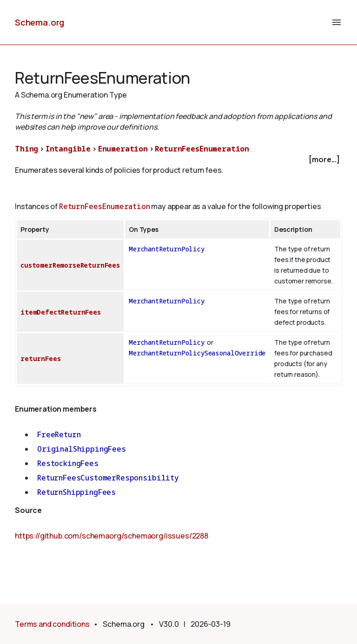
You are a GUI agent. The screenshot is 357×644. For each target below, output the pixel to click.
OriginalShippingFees (82, 449)
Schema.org (40, 22)
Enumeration (123, 149)
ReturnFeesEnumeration (202, 149)
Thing (26, 149)
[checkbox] (178, 160)
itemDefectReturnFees (61, 312)
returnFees (40, 358)
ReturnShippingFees (76, 492)
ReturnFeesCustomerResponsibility (108, 478)
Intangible (68, 149)
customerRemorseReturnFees (70, 265)
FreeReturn (59, 434)
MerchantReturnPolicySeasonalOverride (197, 353)
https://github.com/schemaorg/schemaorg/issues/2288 (112, 536)
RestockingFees (68, 463)
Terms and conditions (52, 624)
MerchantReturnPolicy (167, 249)
